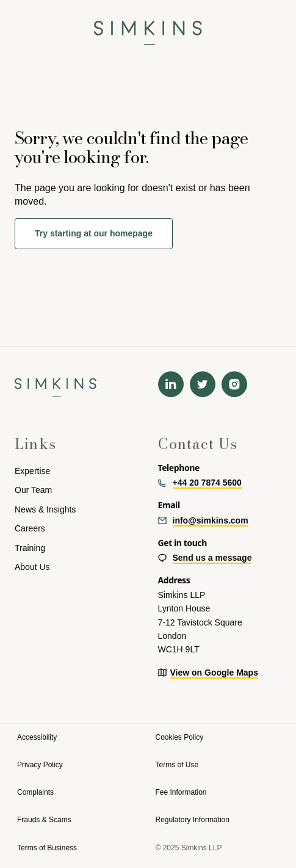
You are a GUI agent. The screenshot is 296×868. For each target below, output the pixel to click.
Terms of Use (177, 765)
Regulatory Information (193, 820)
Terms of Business (47, 848)
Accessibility (37, 737)
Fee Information (181, 792)
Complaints (35, 792)
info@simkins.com (211, 520)
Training (30, 548)
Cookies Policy (180, 737)
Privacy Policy (40, 765)
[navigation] (148, 28)
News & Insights (45, 509)
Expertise (32, 471)
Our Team (33, 490)
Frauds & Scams (44, 820)
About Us (32, 567)
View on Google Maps (214, 673)
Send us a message (212, 558)
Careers (30, 528)
